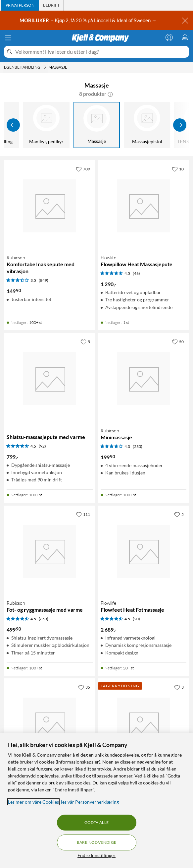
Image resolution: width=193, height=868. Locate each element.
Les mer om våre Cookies (33, 802)
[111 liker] (83, 514)
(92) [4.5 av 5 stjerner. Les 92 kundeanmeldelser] (42, 446)
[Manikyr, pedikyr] (46, 125)
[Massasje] (97, 125)
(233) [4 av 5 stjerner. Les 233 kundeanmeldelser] (138, 446)
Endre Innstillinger (96, 855)
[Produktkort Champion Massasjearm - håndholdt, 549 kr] (50, 724)
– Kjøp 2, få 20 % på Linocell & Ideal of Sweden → (89, 20)
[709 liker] (83, 169)
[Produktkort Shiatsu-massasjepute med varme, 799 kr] (50, 379)
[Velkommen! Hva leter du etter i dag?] (101, 52)
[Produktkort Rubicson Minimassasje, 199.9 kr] (144, 379)
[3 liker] (179, 687)
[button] (110, 94)
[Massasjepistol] (147, 125)
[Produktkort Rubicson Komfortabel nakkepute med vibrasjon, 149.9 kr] (50, 206)
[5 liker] (85, 341)
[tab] (20, 5)
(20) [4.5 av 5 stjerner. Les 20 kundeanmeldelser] (136, 619)
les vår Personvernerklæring (90, 802)
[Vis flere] (180, 125)
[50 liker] (178, 341)
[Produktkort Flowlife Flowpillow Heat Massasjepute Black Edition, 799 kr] (144, 724)
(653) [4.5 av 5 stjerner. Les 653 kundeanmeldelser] (44, 619)
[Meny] (8, 38)
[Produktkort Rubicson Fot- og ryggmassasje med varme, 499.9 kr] (50, 551)
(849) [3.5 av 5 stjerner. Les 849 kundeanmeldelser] (44, 280)
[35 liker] (84, 687)
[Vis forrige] (13, 125)
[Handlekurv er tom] (185, 37)
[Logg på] (169, 37)
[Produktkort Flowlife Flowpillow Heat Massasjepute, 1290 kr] (144, 206)
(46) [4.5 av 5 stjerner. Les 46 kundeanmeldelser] (136, 273)
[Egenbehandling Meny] (45, 67)
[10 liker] (178, 169)
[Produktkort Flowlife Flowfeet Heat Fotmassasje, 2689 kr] (144, 551)
